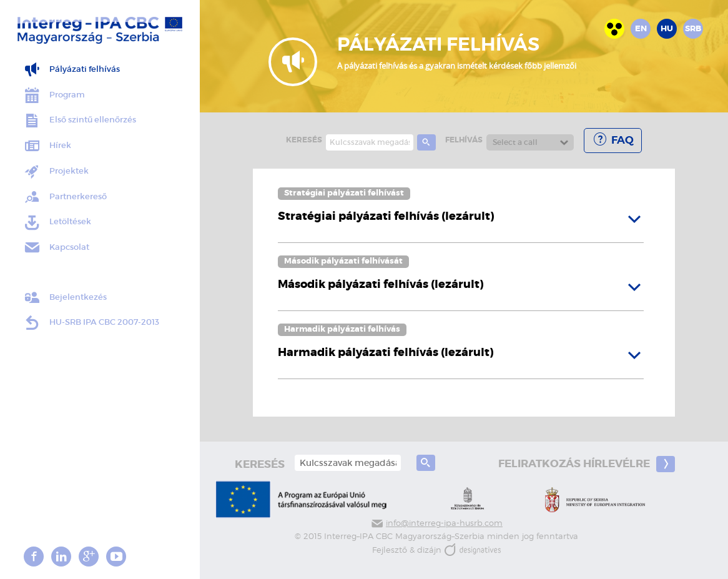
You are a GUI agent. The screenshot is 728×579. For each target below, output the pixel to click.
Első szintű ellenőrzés (80, 121)
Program (54, 95)
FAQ (613, 140)
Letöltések (57, 223)
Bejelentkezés (65, 298)
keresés (304, 140)
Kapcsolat (56, 248)
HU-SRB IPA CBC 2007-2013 (91, 323)
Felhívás (464, 140)
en (641, 29)
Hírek (47, 146)
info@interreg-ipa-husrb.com (436, 523)
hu (667, 29)
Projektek (56, 171)
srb (693, 29)
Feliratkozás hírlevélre (587, 464)
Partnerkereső (65, 197)
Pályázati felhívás (71, 70)
